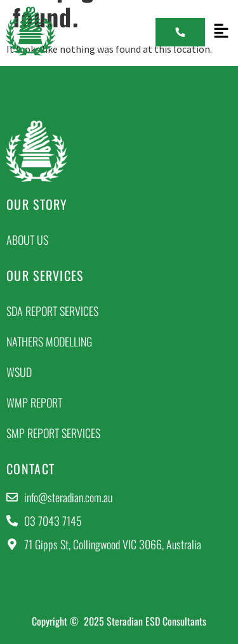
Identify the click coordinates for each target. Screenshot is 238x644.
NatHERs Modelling (49, 341)
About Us (27, 240)
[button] (221, 31)
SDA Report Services (52, 311)
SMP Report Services (53, 433)
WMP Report (34, 402)
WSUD (19, 372)
